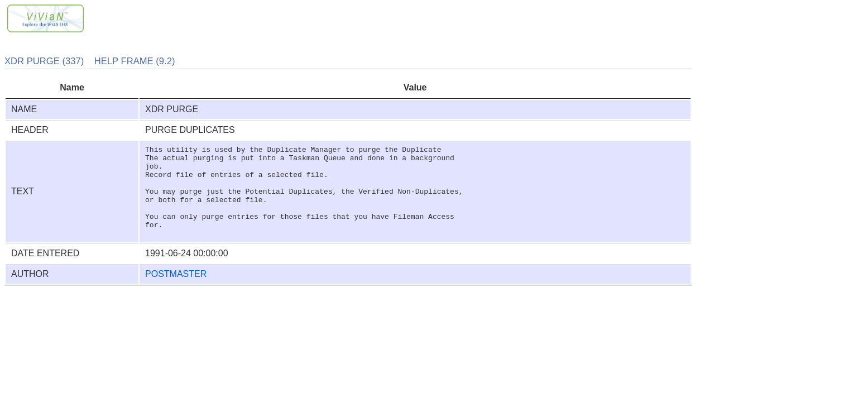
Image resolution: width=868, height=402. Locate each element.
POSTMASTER (176, 292)
